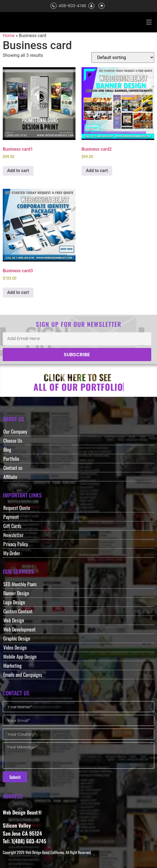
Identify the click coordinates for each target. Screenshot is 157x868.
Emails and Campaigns (23, 675)
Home (9, 36)
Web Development (19, 629)
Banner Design (16, 593)
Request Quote (17, 508)
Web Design (14, 620)
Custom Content (18, 611)
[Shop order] (123, 57)
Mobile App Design (20, 656)
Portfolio (11, 459)
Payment (11, 517)
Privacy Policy (16, 544)
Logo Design (14, 602)
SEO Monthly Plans (20, 584)
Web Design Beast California (45, 852)
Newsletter (13, 535)
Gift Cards (12, 526)
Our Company (15, 431)
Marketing (12, 665)
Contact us (13, 468)
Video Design (15, 647)
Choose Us (13, 440)
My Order (12, 553)
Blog (7, 450)
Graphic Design (17, 638)
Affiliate (10, 477)
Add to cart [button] (18, 171)
